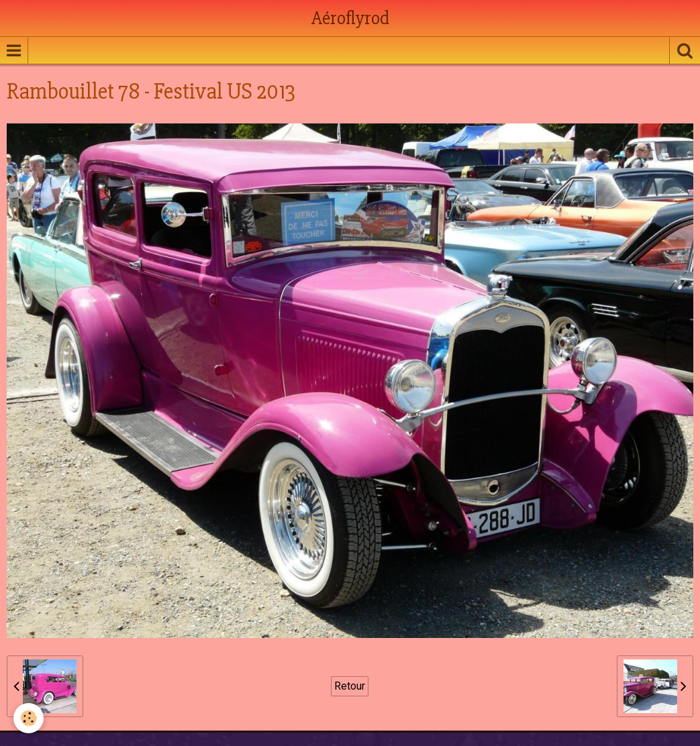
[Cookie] (29, 718)
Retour (350, 686)
